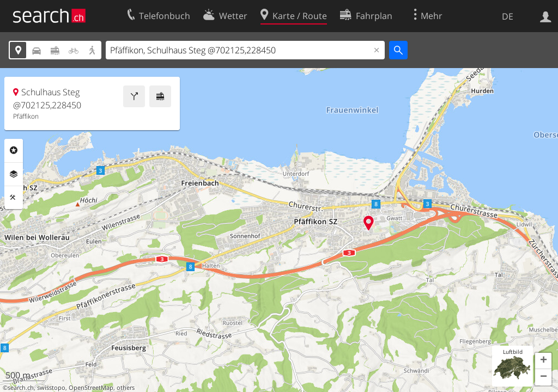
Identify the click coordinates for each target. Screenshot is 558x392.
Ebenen (14, 174)
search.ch (21, 388)
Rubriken (14, 150)
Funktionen (14, 198)
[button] (543, 361)
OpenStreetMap (91, 388)
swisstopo (51, 388)
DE (508, 16)
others (126, 388)
